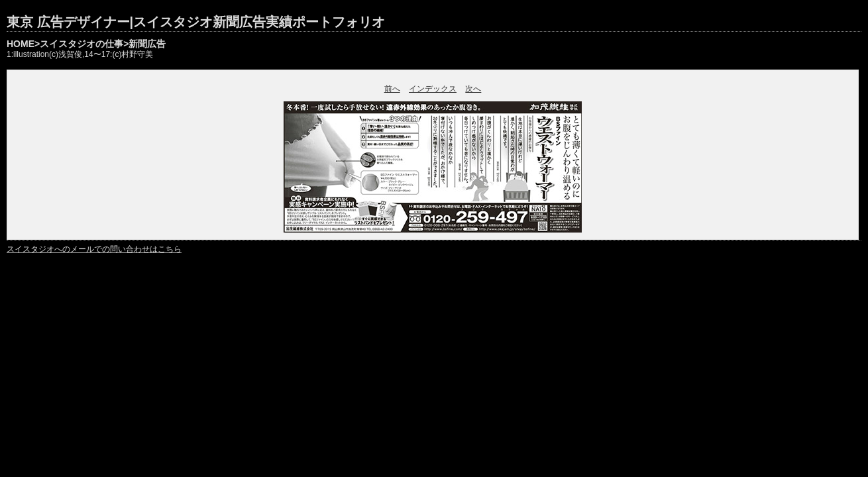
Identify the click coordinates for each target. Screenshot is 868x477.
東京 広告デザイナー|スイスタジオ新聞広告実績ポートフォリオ (196, 22)
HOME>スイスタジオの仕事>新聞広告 (86, 44)
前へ (392, 89)
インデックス (433, 89)
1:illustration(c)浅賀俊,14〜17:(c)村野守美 (80, 54)
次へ (473, 89)
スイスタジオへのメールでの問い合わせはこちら (94, 249)
